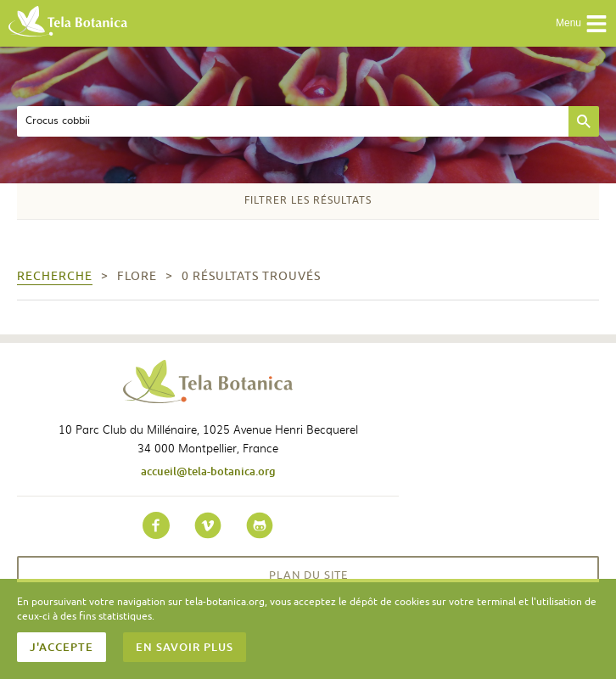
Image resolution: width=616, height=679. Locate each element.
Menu (582, 24)
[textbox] (293, 121)
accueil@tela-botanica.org (208, 471)
